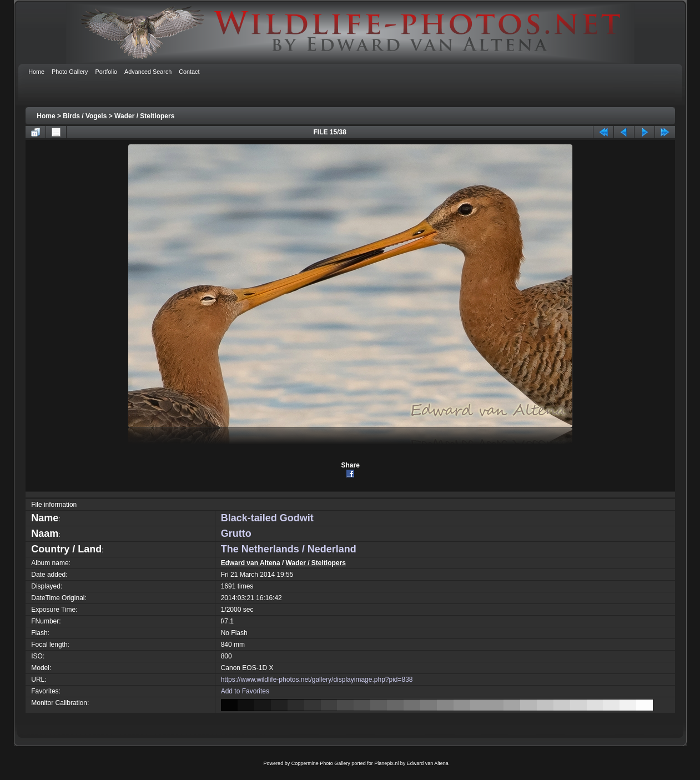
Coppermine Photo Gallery (321, 763)
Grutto (236, 534)
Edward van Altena (251, 563)
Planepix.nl (386, 763)
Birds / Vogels (85, 116)
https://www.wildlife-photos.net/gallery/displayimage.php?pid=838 (317, 680)
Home (46, 116)
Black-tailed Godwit (267, 518)
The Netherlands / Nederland (289, 549)
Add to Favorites (245, 691)
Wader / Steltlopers (144, 116)
